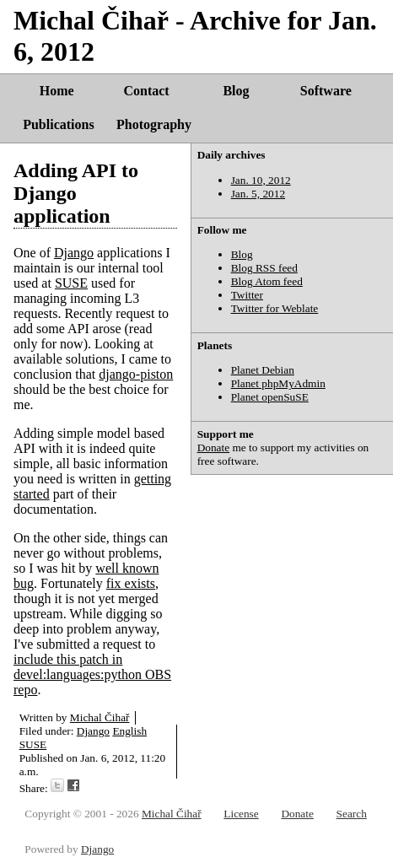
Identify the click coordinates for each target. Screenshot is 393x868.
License (241, 814)
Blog (236, 91)
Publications (58, 124)
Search (352, 814)
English (129, 731)
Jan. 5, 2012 (258, 194)
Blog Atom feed (267, 281)
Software (326, 91)
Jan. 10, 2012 (261, 180)
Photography (154, 124)
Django (74, 253)
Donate (214, 447)
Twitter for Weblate (275, 308)
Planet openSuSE (270, 397)
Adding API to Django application (76, 193)
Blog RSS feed (264, 268)
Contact (146, 91)
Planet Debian (263, 370)
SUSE (71, 283)
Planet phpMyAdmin (278, 383)
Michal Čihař (100, 717)
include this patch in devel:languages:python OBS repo (92, 674)
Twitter (247, 295)
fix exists (131, 583)
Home (57, 91)
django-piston (136, 374)
